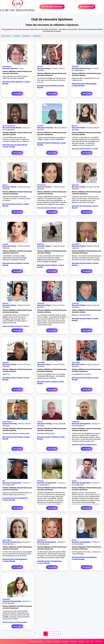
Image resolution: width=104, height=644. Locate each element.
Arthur (74, 540)
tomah (74, 481)
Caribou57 (76, 422)
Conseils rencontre (36, 641)
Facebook (57, 641)
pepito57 (6, 363)
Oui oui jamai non (9, 126)
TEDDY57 (75, 67)
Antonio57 (41, 303)
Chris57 (40, 67)
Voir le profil (17, 94)
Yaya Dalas (76, 363)
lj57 (4, 481)
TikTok (49, 641)
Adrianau (40, 481)
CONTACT (99, 641)
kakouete (75, 185)
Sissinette (6, 599)
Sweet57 (40, 126)
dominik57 (76, 244)
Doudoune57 (7, 422)
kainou (5, 185)
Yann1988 (41, 363)
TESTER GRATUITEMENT (52, 7)
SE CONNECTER (87, 7)
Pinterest (74, 641)
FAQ (87, 641)
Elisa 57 (75, 126)
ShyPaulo (41, 244)
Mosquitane (7, 67)
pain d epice (7, 540)
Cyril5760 (75, 303)
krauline (5, 244)
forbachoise (41, 185)
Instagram (65, 641)
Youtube (82, 641)
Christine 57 (42, 540)
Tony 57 (40, 422)
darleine (5, 303)
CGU (92, 641)
